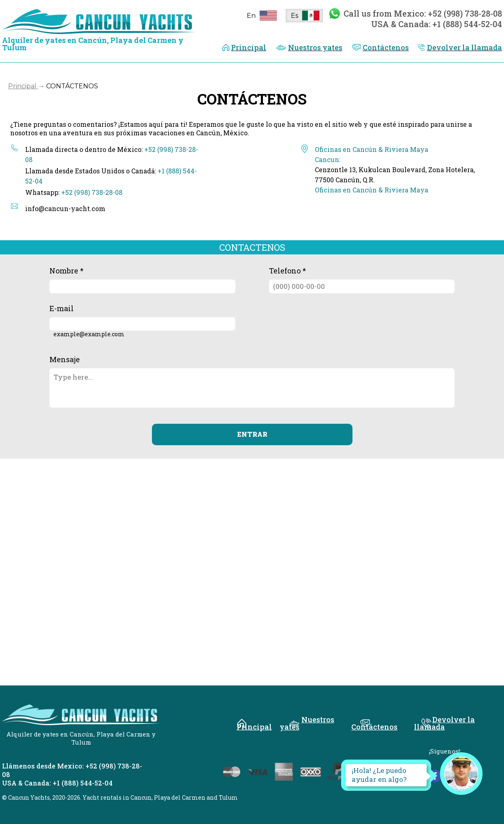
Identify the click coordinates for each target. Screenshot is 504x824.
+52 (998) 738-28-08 (92, 192)
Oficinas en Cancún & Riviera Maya (372, 190)
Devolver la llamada (464, 47)
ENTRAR (252, 434)
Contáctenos (386, 47)
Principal (249, 47)
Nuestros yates (315, 47)
